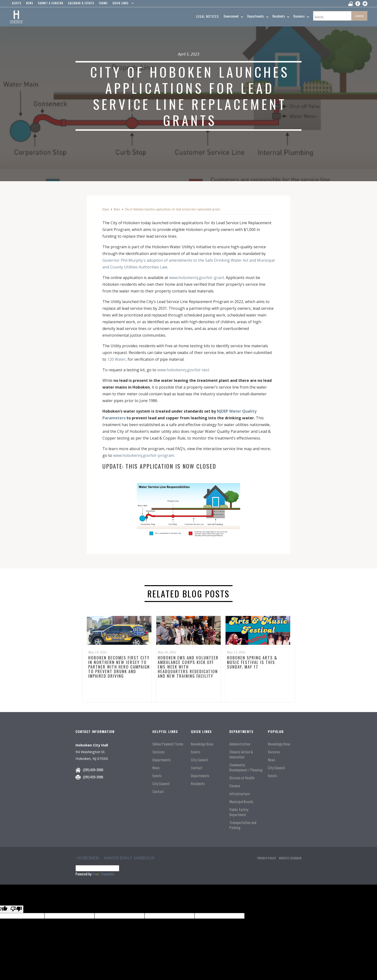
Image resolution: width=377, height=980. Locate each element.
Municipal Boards (241, 802)
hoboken (88, 858)
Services (158, 752)
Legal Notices (207, 16)
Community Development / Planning (246, 767)
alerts (17, 3)
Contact (158, 791)
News (117, 209)
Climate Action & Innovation (241, 754)
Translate (103, 874)
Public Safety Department (239, 812)
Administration (240, 744)
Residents (198, 784)
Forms (103, 3)
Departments (162, 760)
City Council (161, 784)
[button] (122, 4)
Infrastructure (240, 794)
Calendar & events (81, 3)
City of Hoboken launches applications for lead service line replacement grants (173, 209)
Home (106, 209)
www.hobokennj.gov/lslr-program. (144, 455)
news (30, 3)
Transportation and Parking (243, 825)
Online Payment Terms (168, 744)
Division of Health (242, 778)
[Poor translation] (16, 909)
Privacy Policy (267, 858)
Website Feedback (290, 858)
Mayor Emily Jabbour (129, 858)
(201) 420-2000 (93, 770)
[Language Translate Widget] (97, 868)
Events (157, 776)
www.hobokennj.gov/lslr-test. (184, 370)
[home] (16, 17)
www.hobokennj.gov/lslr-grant (197, 278)
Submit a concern (51, 3)
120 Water (116, 359)
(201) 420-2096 (93, 777)
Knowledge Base (202, 744)
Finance (235, 786)
